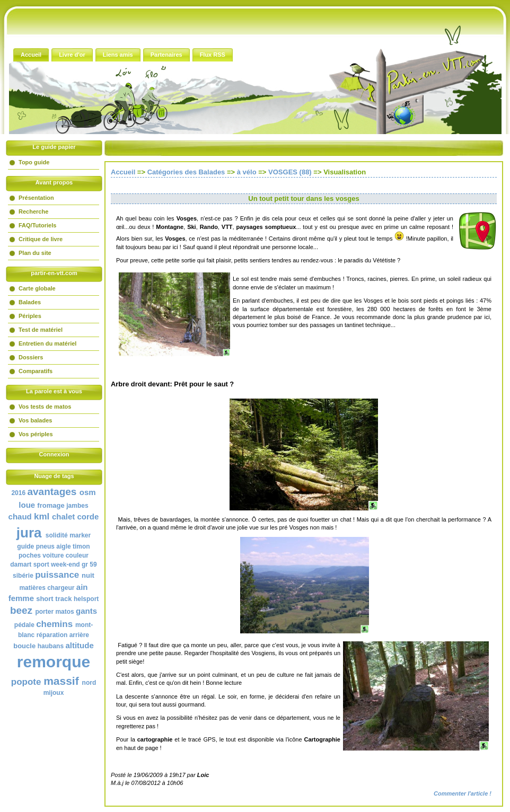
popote (26, 682)
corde (88, 517)
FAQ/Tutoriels (37, 225)
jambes (77, 506)
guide (25, 546)
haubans (51, 646)
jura (29, 533)
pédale (24, 625)
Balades (30, 302)
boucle (24, 646)
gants (86, 611)
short (45, 599)
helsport (86, 599)
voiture (53, 555)
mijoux (54, 693)
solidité (57, 535)
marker (80, 535)
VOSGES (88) (290, 172)
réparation (52, 635)
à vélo (247, 172)
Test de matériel (41, 330)
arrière (79, 635)
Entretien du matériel (47, 343)
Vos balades (35, 420)
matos (64, 612)
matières (32, 588)
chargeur (61, 588)
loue (27, 505)
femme (21, 598)
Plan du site (35, 253)
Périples (30, 316)
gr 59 (89, 564)
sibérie (23, 576)
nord (89, 683)
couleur (77, 555)
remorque (54, 662)
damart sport (29, 564)
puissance (57, 575)
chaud (20, 517)
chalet (63, 517)
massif (61, 681)
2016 (18, 493)
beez (21, 610)
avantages (52, 492)
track (63, 599)
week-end (65, 564)
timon (81, 546)
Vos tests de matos (45, 407)
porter (44, 612)
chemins (54, 624)
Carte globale (37, 288)
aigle (63, 546)
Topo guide (34, 162)
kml (42, 517)
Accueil (123, 172)
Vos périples (36, 434)
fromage (51, 505)
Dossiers (31, 357)
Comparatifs (36, 371)
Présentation (36, 198)
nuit (88, 575)
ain (82, 587)
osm (88, 492)
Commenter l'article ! (463, 793)
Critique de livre (41, 239)
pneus (45, 546)
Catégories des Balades (186, 172)
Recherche (33, 211)
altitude (79, 645)
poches (30, 555)
